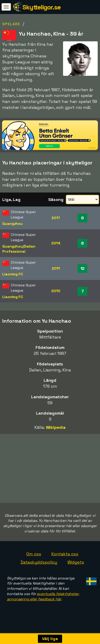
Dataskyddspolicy (39, 566)
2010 (56, 291)
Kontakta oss (65, 558)
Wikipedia (56, 427)
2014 (56, 243)
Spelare (11, 24)
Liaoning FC (13, 274)
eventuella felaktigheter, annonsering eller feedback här (43, 601)
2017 (56, 218)
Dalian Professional (19, 249)
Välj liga (50, 639)
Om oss (34, 558)
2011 (56, 268)
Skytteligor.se (41, 7)
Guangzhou (12, 224)
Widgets (76, 566)
